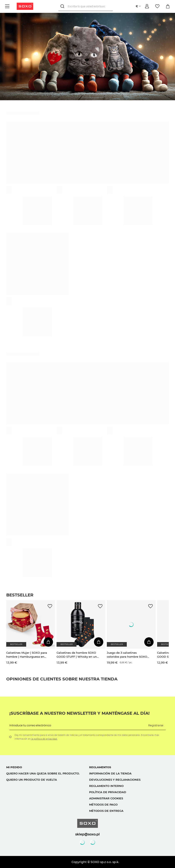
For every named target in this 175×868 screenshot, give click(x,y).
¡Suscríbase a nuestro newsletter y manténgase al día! (79, 713)
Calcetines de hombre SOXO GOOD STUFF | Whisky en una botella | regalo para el (78, 655)
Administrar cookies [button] (106, 798)
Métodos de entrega (106, 811)
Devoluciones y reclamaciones (115, 780)
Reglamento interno (106, 786)
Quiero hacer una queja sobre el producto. (43, 773)
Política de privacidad (108, 792)
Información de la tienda (110, 773)
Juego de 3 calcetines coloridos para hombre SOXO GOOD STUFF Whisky (127, 655)
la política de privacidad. (44, 739)
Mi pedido (14, 767)
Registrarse (156, 725)
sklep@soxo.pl (87, 834)
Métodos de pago (103, 805)
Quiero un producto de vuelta (32, 780)
